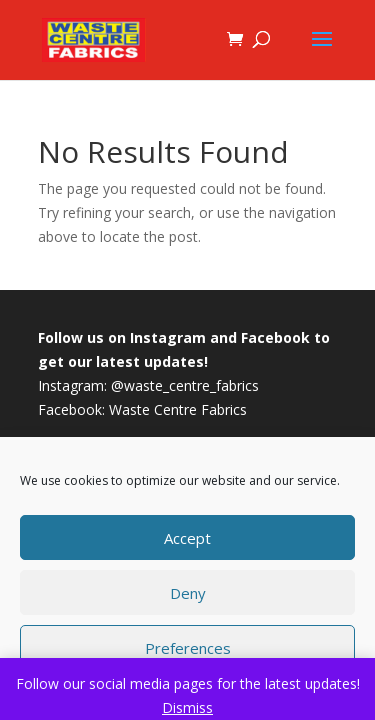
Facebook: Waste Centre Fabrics (142, 409)
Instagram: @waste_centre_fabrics (148, 385)
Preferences (188, 648)
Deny (188, 593)
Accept (187, 538)
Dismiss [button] (187, 707)
